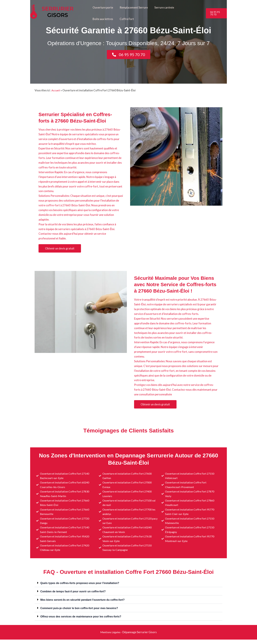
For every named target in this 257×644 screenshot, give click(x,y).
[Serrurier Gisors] (57, 13)
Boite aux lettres (187, 7)
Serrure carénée (162, 7)
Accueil (56, 90)
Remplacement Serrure (132, 7)
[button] (216, 13)
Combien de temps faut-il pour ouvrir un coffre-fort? (75, 596)
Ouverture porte (102, 7)
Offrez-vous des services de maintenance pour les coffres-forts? (83, 621)
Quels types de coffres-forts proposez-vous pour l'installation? (82, 588)
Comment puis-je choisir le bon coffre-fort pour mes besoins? (81, 613)
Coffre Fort (99, 19)
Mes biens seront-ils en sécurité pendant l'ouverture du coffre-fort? (85, 604)
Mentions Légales (110, 637)
